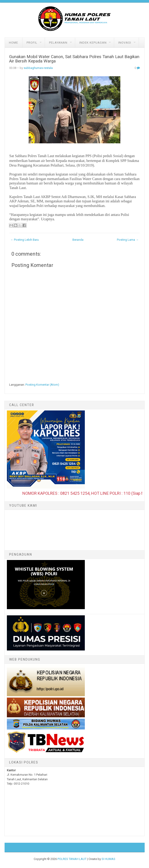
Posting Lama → (128, 240)
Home (14, 43)
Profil (32, 43)
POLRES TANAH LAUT (72, 859)
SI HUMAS (108, 859)
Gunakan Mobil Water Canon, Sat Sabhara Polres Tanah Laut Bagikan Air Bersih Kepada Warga (74, 59)
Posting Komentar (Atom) (42, 385)
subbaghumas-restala (38, 68)
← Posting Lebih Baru (25, 240)
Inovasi (125, 43)
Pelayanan (58, 43)
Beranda (78, 240)
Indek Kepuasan (93, 43)
